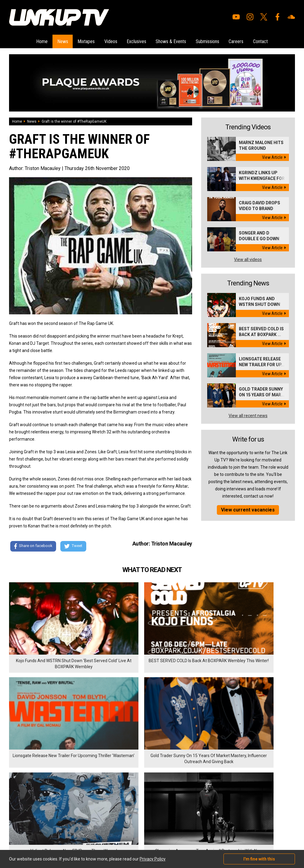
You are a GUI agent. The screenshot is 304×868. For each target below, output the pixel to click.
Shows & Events (174, 41)
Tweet (75, 545)
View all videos (248, 258)
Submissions (213, 41)
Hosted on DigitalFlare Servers (32, 836)
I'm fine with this (259, 859)
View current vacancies (248, 508)
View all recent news (248, 414)
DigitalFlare (78, 830)
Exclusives (136, 41)
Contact (271, 41)
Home (32, 41)
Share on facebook (33, 545)
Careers (244, 41)
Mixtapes (81, 41)
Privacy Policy (75, 799)
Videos (108, 41)
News (55, 41)
